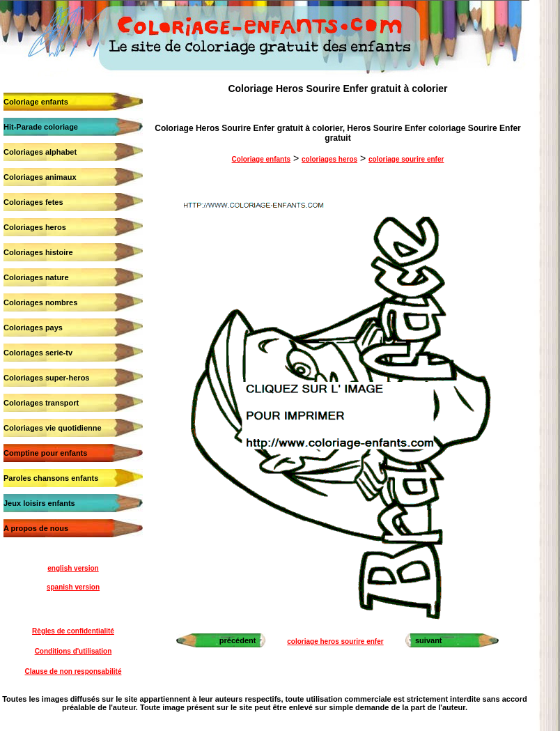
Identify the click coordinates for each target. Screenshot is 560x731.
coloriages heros (329, 159)
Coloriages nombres (40, 302)
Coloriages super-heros (46, 378)
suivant (429, 640)
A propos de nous (36, 528)
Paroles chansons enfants (51, 478)
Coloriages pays (33, 328)
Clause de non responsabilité (73, 671)
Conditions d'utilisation (73, 651)
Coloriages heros (35, 227)
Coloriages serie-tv (38, 353)
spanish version (73, 587)
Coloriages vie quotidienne (53, 428)
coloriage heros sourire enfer (335, 641)
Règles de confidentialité (73, 631)
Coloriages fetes (33, 202)
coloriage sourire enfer (406, 159)
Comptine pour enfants (45, 453)
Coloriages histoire (38, 252)
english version (73, 568)
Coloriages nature (36, 277)
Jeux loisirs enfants (39, 503)
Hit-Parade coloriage (41, 127)
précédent (238, 640)
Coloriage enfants (36, 102)
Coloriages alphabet (40, 152)
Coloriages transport (41, 403)
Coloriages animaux (40, 177)
